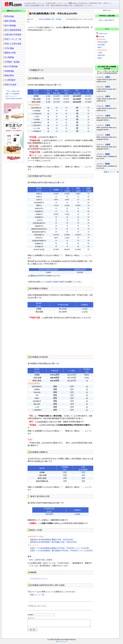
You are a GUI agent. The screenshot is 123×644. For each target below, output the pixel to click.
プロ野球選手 (10, 80)
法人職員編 (9, 57)
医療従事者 (9, 75)
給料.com (30, 19)
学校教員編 (9, 71)
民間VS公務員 (10, 85)
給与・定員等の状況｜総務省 (41, 560)
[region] (60, 49)
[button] (60, 70)
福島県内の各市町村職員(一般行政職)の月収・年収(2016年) (53, 542)
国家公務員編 (10, 21)
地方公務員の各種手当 (58, 282)
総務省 (100, 58)
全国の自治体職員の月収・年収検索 (50, 19)
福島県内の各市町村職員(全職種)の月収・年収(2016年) (52, 540)
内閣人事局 (101, 55)
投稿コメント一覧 (37, 595)
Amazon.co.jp (103, 34)
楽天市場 (101, 37)
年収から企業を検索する (106, 20)
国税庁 (100, 47)
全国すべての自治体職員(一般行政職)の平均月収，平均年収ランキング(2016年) (61, 551)
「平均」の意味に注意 (12, 91)
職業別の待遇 (10, 53)
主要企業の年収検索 (13, 35)
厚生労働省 (101, 45)
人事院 (100, 53)
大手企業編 (9, 48)
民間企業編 (9, 16)
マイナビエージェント (39, 579)
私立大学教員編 (11, 66)
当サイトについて (11, 96)
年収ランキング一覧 (13, 39)
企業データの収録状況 (12, 94)
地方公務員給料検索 (13, 30)
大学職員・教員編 (12, 62)
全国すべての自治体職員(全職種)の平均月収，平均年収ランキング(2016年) (60, 548)
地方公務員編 (10, 26)
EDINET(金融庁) (103, 42)
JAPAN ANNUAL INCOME (14, 99)
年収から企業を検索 (13, 44)
